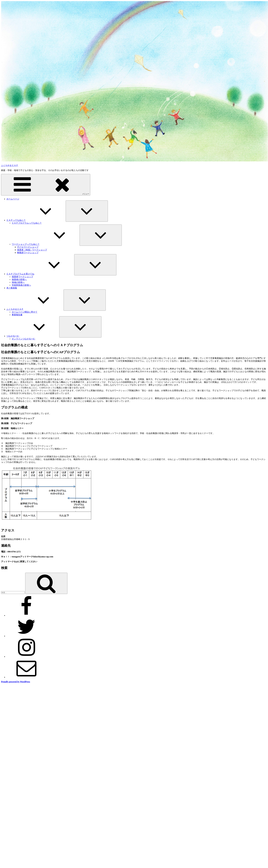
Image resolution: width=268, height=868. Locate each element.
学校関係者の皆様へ (21, 285)
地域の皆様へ (18, 282)
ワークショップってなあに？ (46, 244)
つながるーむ (33, 336)
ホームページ (13, 199)
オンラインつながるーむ (23, 339)
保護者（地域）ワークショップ (32, 250)
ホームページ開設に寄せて (25, 312)
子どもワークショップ (28, 247)
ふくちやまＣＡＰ (10, 165)
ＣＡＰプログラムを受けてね (40, 274)
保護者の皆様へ (19, 279)
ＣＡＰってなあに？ (36, 220)
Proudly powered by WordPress (16, 682)
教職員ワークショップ (28, 253)
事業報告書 (17, 315)
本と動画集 (12, 288)
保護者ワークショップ (22, 277)
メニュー (46, 185)
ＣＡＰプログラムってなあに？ (27, 223)
